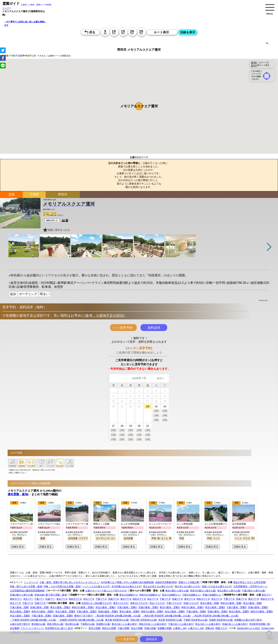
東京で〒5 (253, 599)
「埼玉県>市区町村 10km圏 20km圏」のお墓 (215, 616)
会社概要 (14, 628)
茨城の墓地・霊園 (39, 607)
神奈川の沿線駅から (150, 595)
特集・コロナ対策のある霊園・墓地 (62, 586)
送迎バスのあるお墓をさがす (217, 586)
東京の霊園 (94, 628)
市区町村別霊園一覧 (259, 624)
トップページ (31, 582)
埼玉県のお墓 (72, 624)
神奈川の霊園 (109, 628)
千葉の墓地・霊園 (19, 607)
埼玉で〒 (28, 599)
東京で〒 (266, 595)
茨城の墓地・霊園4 (217, 612)
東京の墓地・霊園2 (170, 607)
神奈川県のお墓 (55, 624)
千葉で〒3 (165, 599)
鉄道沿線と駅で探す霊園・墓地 (51, 595)
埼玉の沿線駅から (171, 595)
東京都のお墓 (38, 624)
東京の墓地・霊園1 (60, 607)
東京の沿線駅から (128, 595)
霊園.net (209, 628)
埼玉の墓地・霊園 (252, 603)
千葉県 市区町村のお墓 (195, 620)
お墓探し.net (180, 628)
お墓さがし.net (196, 628)
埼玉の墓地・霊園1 (105, 607)
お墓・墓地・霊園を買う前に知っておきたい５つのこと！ (69, 582)
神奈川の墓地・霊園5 (261, 612)
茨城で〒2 (113, 599)
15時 (156, 420)
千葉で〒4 (229, 599)
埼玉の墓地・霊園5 (20, 616)
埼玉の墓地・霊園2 (215, 607)
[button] (139, 106)
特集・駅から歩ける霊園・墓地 (26, 586)
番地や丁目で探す (83, 616)
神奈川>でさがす (139, 603)
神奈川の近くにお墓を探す (153, 624)
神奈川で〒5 (267, 599)
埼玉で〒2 (89, 599)
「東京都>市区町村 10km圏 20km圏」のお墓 (117, 616)
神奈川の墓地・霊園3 (42, 612)
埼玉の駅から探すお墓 (229, 591)
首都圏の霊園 (164, 628)
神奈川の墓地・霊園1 (83, 607)
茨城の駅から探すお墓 (21, 595)
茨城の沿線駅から (211, 595)
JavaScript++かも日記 (248, 628)
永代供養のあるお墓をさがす (126, 586)
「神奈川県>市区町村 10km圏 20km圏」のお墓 (166, 616)
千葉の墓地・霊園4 (196, 612)
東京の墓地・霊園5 (239, 612)
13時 (156, 415)
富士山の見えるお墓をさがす (158, 586)
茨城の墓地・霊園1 (148, 607)
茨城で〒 (50, 599)
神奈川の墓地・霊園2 (192, 607)
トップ (6, 8)
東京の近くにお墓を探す (124, 624)
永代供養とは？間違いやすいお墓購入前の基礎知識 (127, 582)
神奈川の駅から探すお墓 (203, 591)
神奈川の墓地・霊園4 (152, 612)
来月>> (160, 378)
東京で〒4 (189, 599)
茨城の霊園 (150, 628)
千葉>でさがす (174, 603)
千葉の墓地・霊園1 (127, 607)
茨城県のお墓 (103, 624)
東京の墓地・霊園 (209, 603)
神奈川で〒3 (139, 599)
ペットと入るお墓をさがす (96, 586)
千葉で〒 (39, 599)
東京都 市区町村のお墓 (117, 620)
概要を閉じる (52, 220)
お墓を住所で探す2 (20, 624)
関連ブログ (221, 628)
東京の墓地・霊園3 (20, 612)
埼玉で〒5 (15, 603)
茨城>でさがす (191, 603)
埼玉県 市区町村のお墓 (170, 620)
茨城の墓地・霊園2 (258, 607)
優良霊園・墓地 (18, 494)
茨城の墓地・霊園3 (108, 612)
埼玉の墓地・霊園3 (65, 612)
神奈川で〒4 (203, 599)
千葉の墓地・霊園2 (236, 607)
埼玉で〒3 (152, 599)
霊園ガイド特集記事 (189, 582)
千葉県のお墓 (87, 624)
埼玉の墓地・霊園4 (174, 612)
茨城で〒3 (177, 599)
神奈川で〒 (16, 599)
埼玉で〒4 (216, 599)
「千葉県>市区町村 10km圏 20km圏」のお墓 (33, 620)
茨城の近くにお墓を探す (235, 624)
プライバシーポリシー (32, 628)
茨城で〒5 (40, 603)
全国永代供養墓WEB (166, 582)
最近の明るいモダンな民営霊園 (249, 582)
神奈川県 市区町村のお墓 (143, 620)
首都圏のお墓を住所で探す (248, 620)
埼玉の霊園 (137, 628)
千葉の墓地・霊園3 (86, 612)
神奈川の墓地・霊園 (231, 603)
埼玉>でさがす (157, 603)
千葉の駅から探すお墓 (253, 591)
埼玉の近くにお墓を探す (208, 624)
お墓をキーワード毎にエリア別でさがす (106, 591)
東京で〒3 (126, 599)
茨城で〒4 (241, 599)
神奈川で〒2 (75, 599)
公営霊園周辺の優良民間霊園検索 (27, 591)
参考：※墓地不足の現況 (104, 316)
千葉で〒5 (27, 603)
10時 (156, 411)
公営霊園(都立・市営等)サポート (250, 586)
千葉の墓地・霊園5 (41, 616)
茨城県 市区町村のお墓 (221, 620)
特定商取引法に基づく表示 (59, 628)
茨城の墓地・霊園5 (63, 616)
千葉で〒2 (101, 599)
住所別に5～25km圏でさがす (96, 603)
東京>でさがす (121, 603)
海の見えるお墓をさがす (187, 586)
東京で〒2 (62, 599)
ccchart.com (267, 628)
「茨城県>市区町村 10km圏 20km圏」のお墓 (80, 620)
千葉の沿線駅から (191, 595)
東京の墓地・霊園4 (129, 612)
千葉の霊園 (123, 628)
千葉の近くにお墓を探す (181, 624)
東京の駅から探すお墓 (177, 591)
